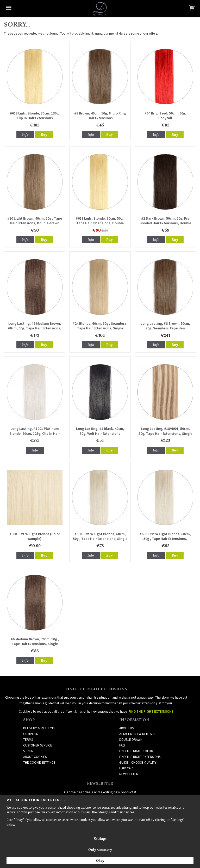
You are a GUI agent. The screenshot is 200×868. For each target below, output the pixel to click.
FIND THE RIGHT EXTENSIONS (140, 757)
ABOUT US (126, 728)
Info (25, 135)
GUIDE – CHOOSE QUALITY (138, 762)
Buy (44, 135)
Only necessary (100, 850)
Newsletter (129, 774)
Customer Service (38, 745)
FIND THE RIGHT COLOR (136, 751)
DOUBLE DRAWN (131, 740)
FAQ (122, 745)
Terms (28, 740)
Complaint (32, 734)
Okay (100, 861)
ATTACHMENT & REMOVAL (138, 734)
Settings (100, 839)
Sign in (28, 751)
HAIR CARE (127, 768)
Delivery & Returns (39, 728)
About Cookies (35, 757)
